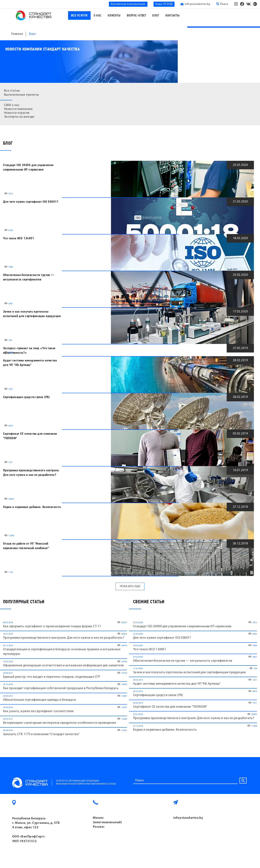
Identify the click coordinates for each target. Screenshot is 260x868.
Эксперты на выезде (19, 117)
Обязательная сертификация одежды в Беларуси (40, 700)
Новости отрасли (17, 113)
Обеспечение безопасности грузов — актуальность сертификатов (29, 277)
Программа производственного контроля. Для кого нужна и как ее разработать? (31, 473)
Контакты (173, 16)
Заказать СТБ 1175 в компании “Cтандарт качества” (41, 734)
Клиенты (114, 16)
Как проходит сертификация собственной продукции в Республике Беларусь (61, 688)
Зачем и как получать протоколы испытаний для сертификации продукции (32, 314)
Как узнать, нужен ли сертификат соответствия (38, 711)
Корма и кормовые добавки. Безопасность (32, 507)
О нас (98, 16)
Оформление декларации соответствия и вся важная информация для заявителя (63, 666)
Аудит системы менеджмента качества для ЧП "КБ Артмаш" (30, 363)
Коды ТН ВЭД (164, 4)
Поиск (222, 4)
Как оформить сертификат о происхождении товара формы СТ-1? (52, 626)
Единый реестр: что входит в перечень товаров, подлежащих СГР (52, 677)
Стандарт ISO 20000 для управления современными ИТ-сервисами (28, 167)
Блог (156, 16)
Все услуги (79, 16)
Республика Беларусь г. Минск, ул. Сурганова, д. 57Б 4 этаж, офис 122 (36, 823)
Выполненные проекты (22, 95)
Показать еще (130, 586)
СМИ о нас (12, 105)
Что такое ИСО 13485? (18, 238)
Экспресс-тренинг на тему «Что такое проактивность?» (29, 350)
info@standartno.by (197, 4)
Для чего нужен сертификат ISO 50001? (31, 202)
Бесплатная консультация (128, 4)
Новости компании (18, 109)
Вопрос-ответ (136, 16)
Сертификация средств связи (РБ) (26, 397)
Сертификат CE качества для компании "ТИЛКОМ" (30, 436)
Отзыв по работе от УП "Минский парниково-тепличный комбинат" (26, 546)
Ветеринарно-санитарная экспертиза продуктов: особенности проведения (60, 723)
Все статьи (12, 91)
